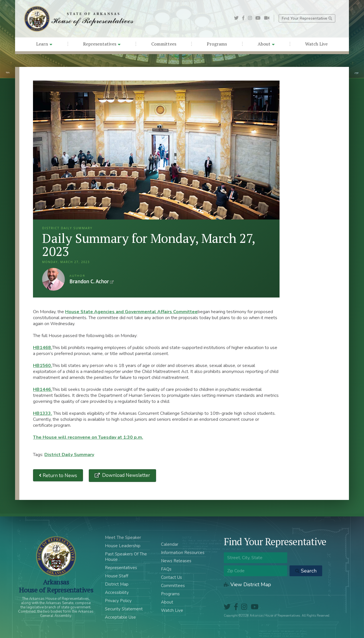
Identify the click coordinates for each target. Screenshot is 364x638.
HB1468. (43, 348)
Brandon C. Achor (53, 279)
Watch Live (316, 44)
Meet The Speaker (123, 538)
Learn (44, 44)
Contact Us (171, 577)
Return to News (58, 475)
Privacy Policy (118, 601)
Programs (217, 44)
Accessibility (117, 592)
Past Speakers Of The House (126, 557)
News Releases (176, 561)
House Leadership (123, 546)
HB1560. (43, 366)
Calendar (170, 544)
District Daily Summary (69, 455)
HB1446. (43, 389)
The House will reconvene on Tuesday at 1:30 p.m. (88, 437)
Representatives (102, 44)
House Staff (117, 576)
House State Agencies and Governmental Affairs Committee (131, 312)
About (266, 44)
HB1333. (43, 413)
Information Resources (183, 553)
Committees (164, 44)
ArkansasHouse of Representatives (56, 586)
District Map (117, 584)
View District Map (247, 584)
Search (306, 571)
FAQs (166, 569)
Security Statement (124, 609)
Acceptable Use (120, 617)
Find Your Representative (307, 18)
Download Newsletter (126, 475)
